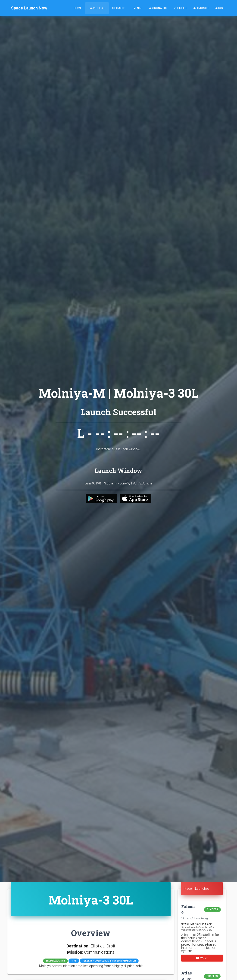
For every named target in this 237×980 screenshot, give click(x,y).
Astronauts (158, 8)
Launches (96, 8)
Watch (202, 958)
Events (137, 8)
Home (78, 8)
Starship (119, 8)
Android (201, 8)
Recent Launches (197, 889)
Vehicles (180, 8)
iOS (219, 8)
